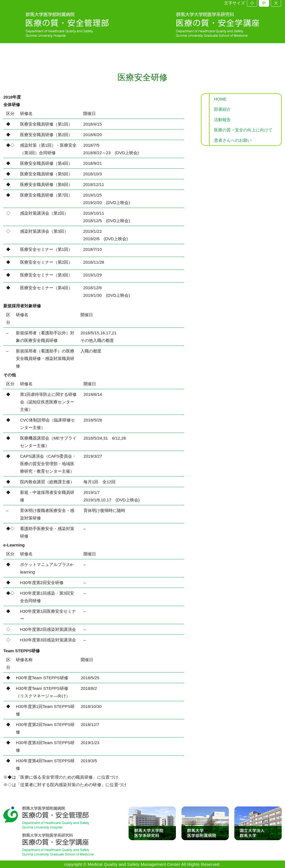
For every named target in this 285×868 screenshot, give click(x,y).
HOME (220, 99)
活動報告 (222, 120)
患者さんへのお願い (233, 140)
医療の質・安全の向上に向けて (243, 130)
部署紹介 (222, 109)
